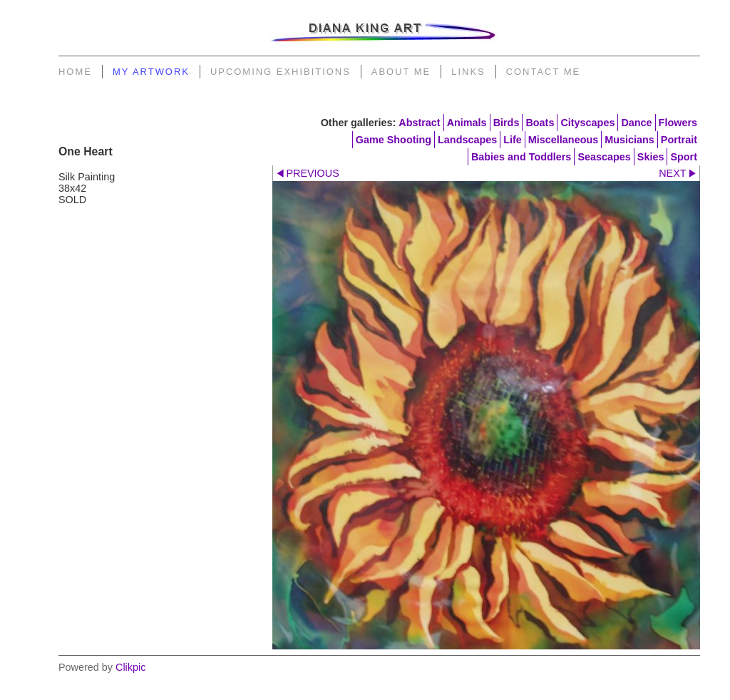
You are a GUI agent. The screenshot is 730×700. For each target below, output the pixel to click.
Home (75, 72)
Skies (651, 157)
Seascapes (604, 157)
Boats (540, 123)
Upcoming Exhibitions (281, 72)
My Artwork (151, 72)
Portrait (679, 140)
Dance (636, 123)
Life (513, 140)
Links (468, 72)
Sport (684, 157)
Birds (507, 123)
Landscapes (467, 140)
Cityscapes (587, 123)
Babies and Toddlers (521, 157)
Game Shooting (394, 140)
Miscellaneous (563, 140)
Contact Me (543, 72)
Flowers (678, 123)
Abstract (419, 123)
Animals (467, 123)
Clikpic (130, 667)
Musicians (629, 140)
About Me (401, 72)
